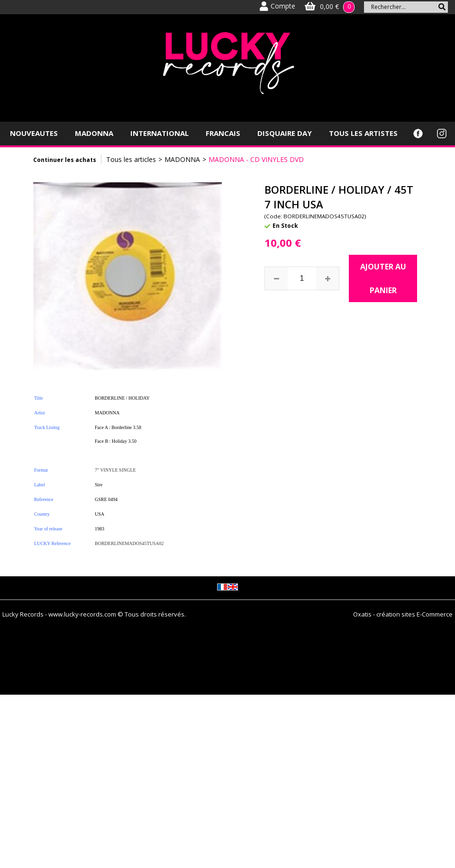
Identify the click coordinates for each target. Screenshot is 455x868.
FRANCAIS (223, 133)
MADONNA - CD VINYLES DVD (256, 159)
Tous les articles (131, 159)
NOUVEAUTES (34, 133)
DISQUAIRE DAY (285, 133)
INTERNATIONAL (159, 133)
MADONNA (94, 133)
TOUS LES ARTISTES (363, 133)
